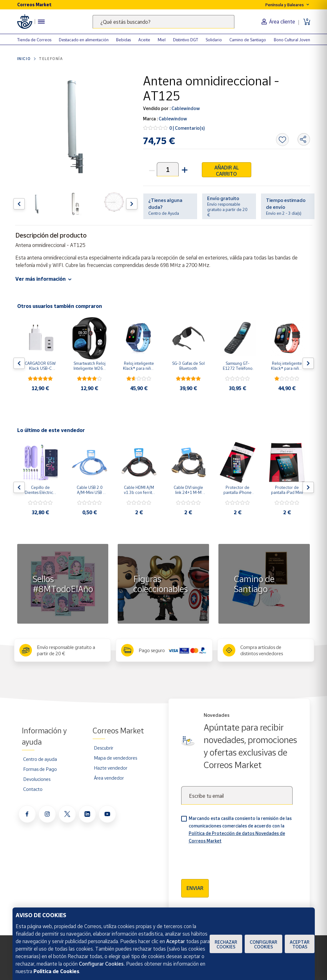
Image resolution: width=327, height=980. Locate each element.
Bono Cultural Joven (292, 40)
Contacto (33, 789)
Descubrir (104, 748)
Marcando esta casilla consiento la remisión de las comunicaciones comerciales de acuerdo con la (240, 829)
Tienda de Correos (34, 40)
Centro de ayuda (40, 759)
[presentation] (229, 859)
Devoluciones (37, 779)
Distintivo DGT (186, 40)
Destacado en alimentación (84, 40)
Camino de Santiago (248, 40)
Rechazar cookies (226, 944)
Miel (162, 40)
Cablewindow (185, 108)
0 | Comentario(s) (187, 128)
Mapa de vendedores (115, 758)
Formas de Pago (40, 769)
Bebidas (123, 40)
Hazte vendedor (111, 768)
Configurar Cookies (263, 944)
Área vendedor (109, 778)
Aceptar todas (300, 944)
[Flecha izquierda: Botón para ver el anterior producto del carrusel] (19, 204)
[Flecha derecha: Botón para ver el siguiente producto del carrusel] (132, 204)
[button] (184, 169)
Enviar (195, 888)
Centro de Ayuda (164, 213)
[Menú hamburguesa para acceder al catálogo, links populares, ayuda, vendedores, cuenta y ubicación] (41, 22)
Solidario (214, 40)
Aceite (144, 40)
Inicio (24, 59)
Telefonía (51, 59)
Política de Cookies (56, 971)
